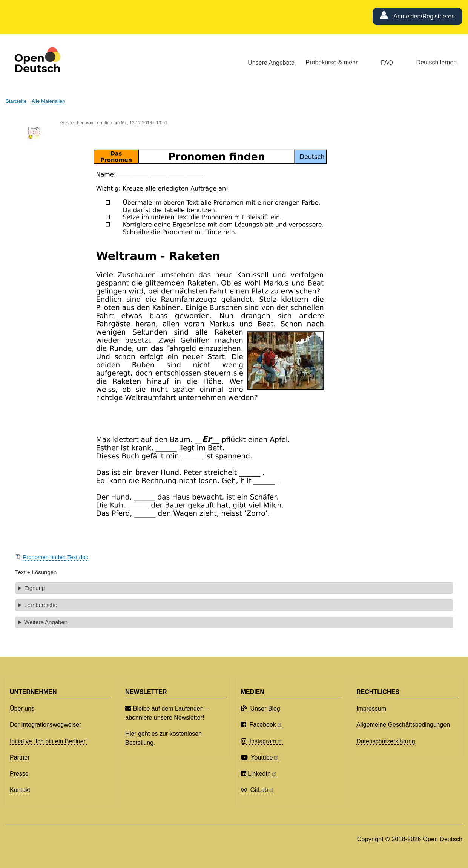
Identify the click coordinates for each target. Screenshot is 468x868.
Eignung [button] (35, 588)
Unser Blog (261, 708)
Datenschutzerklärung (386, 741)
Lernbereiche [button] (41, 605)
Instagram (262, 741)
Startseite (16, 101)
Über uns (22, 708)
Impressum (371, 708)
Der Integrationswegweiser (45, 725)
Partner (20, 757)
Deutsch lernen (437, 62)
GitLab (258, 790)
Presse (19, 774)
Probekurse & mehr (332, 62)
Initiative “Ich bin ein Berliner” (49, 741)
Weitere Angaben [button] (46, 622)
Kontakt (20, 790)
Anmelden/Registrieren (424, 16)
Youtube (260, 757)
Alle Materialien (48, 101)
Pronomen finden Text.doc (55, 557)
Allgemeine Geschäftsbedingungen (403, 725)
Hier (131, 734)
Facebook (262, 725)
